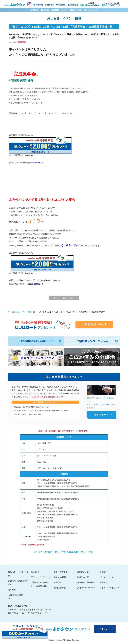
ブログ (64, 10)
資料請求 (51, 5)
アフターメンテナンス (41, 577)
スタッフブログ (61, 572)
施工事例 (45, 10)
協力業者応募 (73, 5)
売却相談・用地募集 (86, 583)
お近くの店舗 (76, 10)
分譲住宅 (35, 10)
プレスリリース (91, 10)
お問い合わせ (60, 588)
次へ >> (74, 298)
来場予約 (39, 5)
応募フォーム (101, 415)
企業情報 (55, 10)
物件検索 (12, 590)
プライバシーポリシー (110, 588)
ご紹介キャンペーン (86, 588)
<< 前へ (54, 298)
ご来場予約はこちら (94, 324)
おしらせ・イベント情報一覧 (24, 312)
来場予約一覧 (83, 577)
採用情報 (62, 5)
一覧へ (64, 298)
